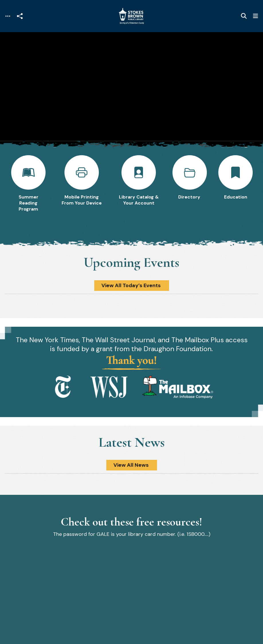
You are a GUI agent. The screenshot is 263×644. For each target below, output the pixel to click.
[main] (131, 338)
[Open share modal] (20, 16)
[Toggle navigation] (8, 16)
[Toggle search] (244, 16)
